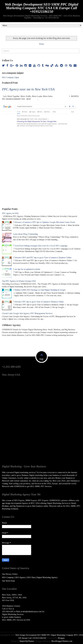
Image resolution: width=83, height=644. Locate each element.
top (41, 359)
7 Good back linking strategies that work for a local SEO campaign (40, 246)
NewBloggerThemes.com (62, 641)
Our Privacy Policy (10, 574)
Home (42, 44)
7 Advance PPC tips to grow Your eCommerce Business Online (38, 302)
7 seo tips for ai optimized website (27, 269)
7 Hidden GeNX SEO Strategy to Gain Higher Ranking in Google (39, 290)
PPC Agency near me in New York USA (28, 89)
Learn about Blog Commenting (25, 234)
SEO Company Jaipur (11, 77)
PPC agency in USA (10, 213)
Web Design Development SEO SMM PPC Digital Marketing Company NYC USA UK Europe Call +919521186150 (42, 8)
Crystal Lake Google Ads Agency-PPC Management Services (27, 313)
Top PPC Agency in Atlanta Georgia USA (19, 281)
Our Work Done (8, 581)
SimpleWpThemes (27, 641)
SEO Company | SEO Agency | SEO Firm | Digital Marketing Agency (30, 577)
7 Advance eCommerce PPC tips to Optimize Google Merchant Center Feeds (44, 222)
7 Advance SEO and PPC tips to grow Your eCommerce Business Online (42, 257)
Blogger (61, 638)
